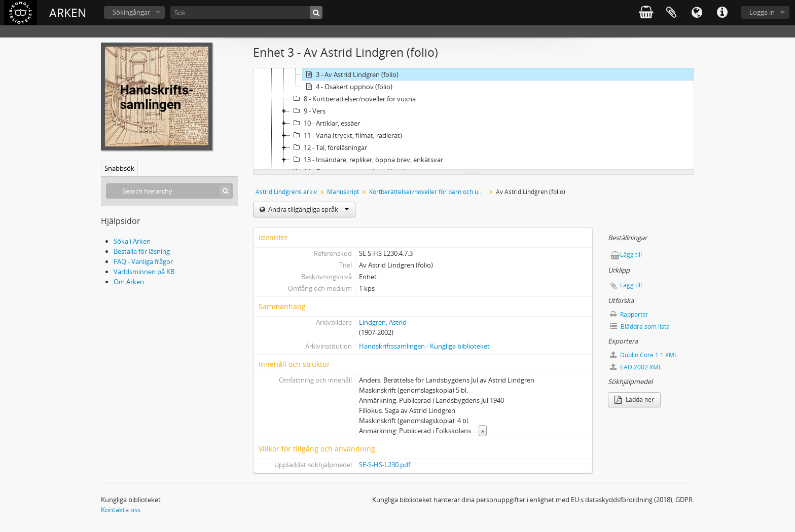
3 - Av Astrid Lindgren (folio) (351, 74)
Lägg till (631, 255)
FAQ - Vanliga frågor (143, 261)
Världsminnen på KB (144, 272)
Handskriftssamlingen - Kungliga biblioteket (424, 346)
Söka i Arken (132, 241)
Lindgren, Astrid (383, 322)
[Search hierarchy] (169, 191)
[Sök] (246, 12)
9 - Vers (308, 111)
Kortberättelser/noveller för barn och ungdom (429, 192)
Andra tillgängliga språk (308, 209)
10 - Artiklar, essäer (325, 123)
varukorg (646, 13)
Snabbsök (119, 168)
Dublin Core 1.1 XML (644, 355)
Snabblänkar (722, 13)
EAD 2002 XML (636, 367)
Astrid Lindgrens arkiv (286, 192)
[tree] (474, 119)
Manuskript (343, 192)
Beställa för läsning (142, 251)
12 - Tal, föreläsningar (329, 147)
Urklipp (671, 13)
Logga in (762, 12)
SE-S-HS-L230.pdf (385, 465)
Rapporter (629, 314)
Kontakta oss (121, 510)
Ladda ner (634, 400)
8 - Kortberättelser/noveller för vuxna (353, 99)
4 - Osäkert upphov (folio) (348, 87)
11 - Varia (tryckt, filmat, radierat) (346, 135)
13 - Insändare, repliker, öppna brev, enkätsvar (367, 160)
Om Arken (129, 282)
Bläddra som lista (640, 327)
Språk (697, 13)
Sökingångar (131, 12)
